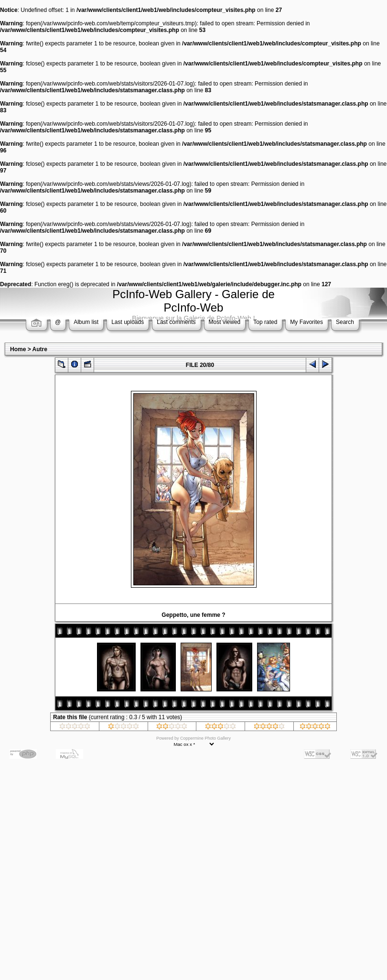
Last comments (176, 322)
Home (18, 349)
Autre (40, 349)
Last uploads (128, 322)
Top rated (265, 322)
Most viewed (225, 322)
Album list (86, 322)
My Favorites (306, 322)
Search (345, 322)
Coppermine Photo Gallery (205, 738)
